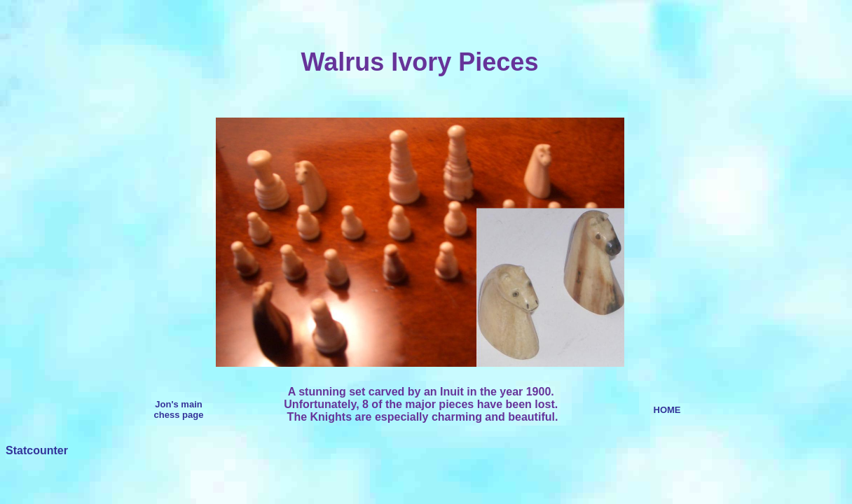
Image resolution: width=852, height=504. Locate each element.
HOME (667, 410)
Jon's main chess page (179, 409)
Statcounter (37, 450)
